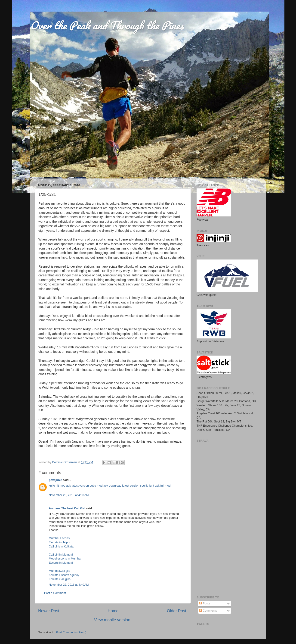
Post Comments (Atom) (71, 632)
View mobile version (112, 620)
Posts (205, 603)
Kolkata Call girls (60, 579)
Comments (208, 611)
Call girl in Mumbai (61, 555)
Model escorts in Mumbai (65, 559)
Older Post (177, 611)
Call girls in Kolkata (61, 547)
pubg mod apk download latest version (114, 486)
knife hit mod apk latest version (69, 486)
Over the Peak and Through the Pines (107, 25)
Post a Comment (55, 593)
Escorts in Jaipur (60, 542)
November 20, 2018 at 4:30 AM (69, 495)
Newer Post (49, 611)
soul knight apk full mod (155, 486)
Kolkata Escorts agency (64, 575)
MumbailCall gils (59, 571)
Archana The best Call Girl (67, 508)
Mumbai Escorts (59, 538)
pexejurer (55, 480)
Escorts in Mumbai (61, 563)
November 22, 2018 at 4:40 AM (69, 585)
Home (113, 611)
